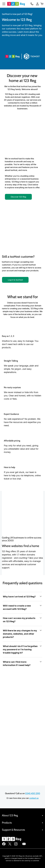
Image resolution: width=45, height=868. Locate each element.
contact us (34, 798)
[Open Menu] (3, 4)
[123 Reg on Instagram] (16, 845)
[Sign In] (37, 4)
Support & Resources (13, 830)
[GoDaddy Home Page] (12, 839)
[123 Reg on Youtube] (24, 845)
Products (7, 823)
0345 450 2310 (33, 793)
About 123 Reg (10, 815)
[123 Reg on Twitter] (10, 845)
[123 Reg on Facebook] (4, 845)
